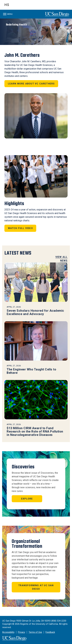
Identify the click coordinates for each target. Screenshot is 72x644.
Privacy (22, 632)
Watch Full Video (20, 228)
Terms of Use (35, 632)
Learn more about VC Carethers (31, 84)
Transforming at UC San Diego (36, 587)
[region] (36, 32)
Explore (27, 499)
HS (7, 5)
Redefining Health (16, 25)
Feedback (50, 632)
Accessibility (8, 632)
